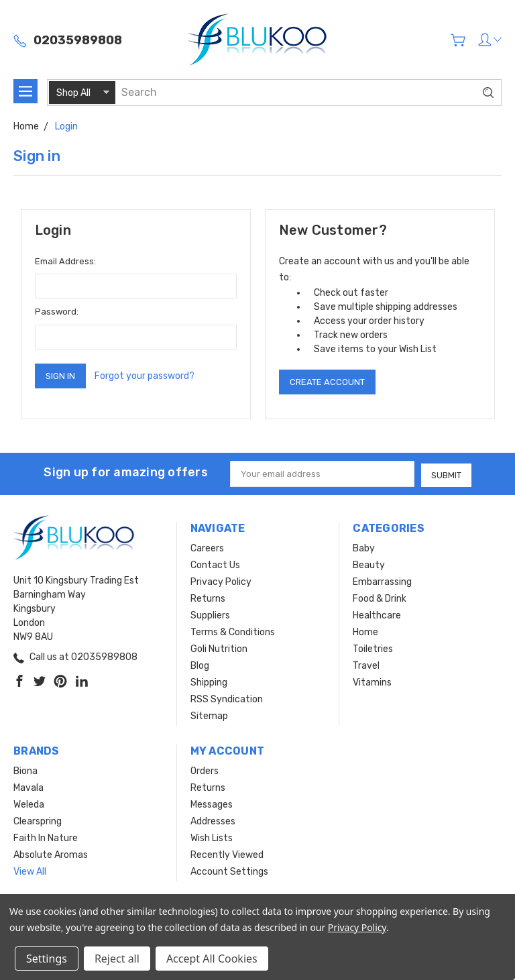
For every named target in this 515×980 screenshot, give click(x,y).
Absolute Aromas (51, 854)
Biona (25, 770)
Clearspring (38, 820)
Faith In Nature (46, 837)
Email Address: (65, 261)
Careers (207, 547)
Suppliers (210, 614)
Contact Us (215, 564)
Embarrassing (382, 581)
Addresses (213, 820)
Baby (364, 547)
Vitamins (372, 681)
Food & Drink (380, 597)
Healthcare (377, 614)
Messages (212, 803)
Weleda (29, 803)
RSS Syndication (227, 698)
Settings (47, 959)
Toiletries (373, 648)
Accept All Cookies (212, 959)
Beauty (369, 564)
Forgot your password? (145, 376)
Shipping (209, 681)
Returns (208, 597)
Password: (57, 312)
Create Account (327, 382)
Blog (200, 664)
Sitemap (209, 715)
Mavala (28, 786)
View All (30, 870)
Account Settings (229, 870)
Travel (366, 664)
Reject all (117, 959)
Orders (205, 770)
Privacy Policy (221, 581)
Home (365, 631)
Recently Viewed (227, 854)
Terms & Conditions (233, 631)
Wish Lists (212, 837)
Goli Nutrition (219, 648)
